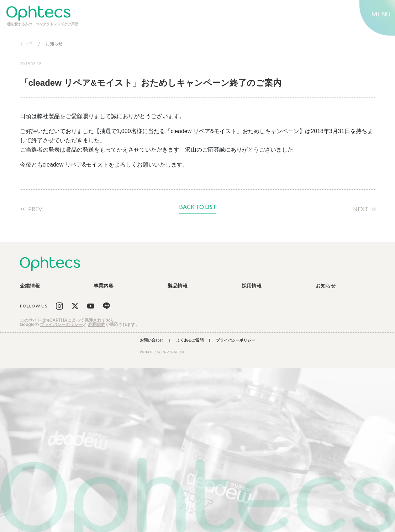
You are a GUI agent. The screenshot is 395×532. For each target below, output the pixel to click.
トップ (26, 44)
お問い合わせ (152, 340)
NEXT (361, 209)
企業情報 (30, 286)
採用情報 (252, 286)
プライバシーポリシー (61, 325)
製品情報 (178, 286)
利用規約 (97, 325)
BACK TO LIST (198, 207)
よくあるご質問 (190, 340)
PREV (35, 209)
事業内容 (104, 286)
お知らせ (54, 44)
